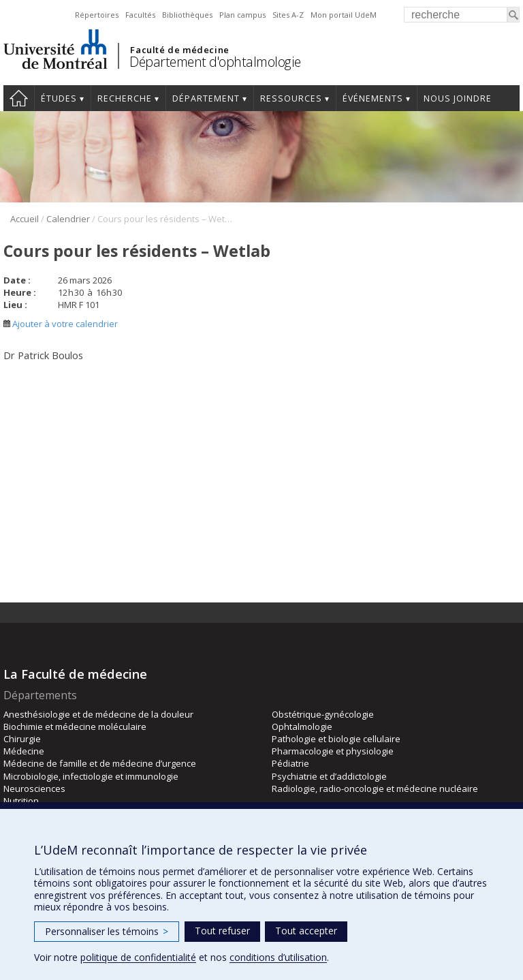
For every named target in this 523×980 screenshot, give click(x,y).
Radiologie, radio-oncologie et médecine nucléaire (375, 788)
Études (59, 98)
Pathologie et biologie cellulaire (336, 739)
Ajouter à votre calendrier (61, 324)
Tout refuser (222, 931)
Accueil (19, 98)
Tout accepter (306, 931)
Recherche (125, 98)
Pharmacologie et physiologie (333, 751)
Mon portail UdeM (344, 15)
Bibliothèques (187, 15)
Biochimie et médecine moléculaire (75, 726)
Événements (373, 98)
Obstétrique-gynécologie (323, 714)
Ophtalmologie (302, 726)
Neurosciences (34, 788)
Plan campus (242, 15)
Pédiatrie (290, 763)
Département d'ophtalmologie (215, 62)
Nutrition (21, 801)
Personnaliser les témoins (107, 931)
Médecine (24, 751)
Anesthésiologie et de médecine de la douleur (98, 714)
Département (206, 98)
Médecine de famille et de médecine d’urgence (100, 763)
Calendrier (68, 219)
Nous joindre (458, 98)
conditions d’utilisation (278, 957)
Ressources (291, 98)
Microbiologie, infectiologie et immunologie (91, 776)
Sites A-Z (288, 15)
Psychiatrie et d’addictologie (329, 776)
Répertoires (97, 15)
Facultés (140, 15)
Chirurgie (22, 739)
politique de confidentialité (138, 957)
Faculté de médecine (179, 50)
